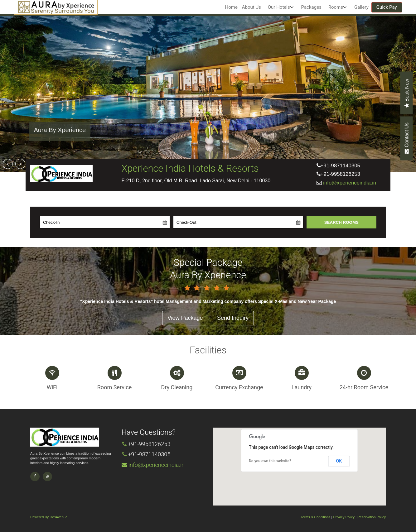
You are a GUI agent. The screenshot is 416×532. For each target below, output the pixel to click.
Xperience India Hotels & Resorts (190, 168)
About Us (256, 7)
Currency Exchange (239, 387)
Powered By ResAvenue (49, 517)
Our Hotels (284, 7)
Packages (316, 7)
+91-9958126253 (149, 444)
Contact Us (407, 140)
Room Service (114, 387)
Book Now (407, 95)
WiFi (52, 387)
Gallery (366, 7)
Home (236, 7)
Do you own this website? (270, 461)
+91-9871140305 (149, 454)
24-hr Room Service (364, 387)
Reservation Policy (372, 517)
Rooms (340, 7)
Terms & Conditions (315, 517)
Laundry (302, 387)
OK (339, 461)
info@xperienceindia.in (350, 183)
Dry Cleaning (177, 387)
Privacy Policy (344, 517)
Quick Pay (391, 7)
